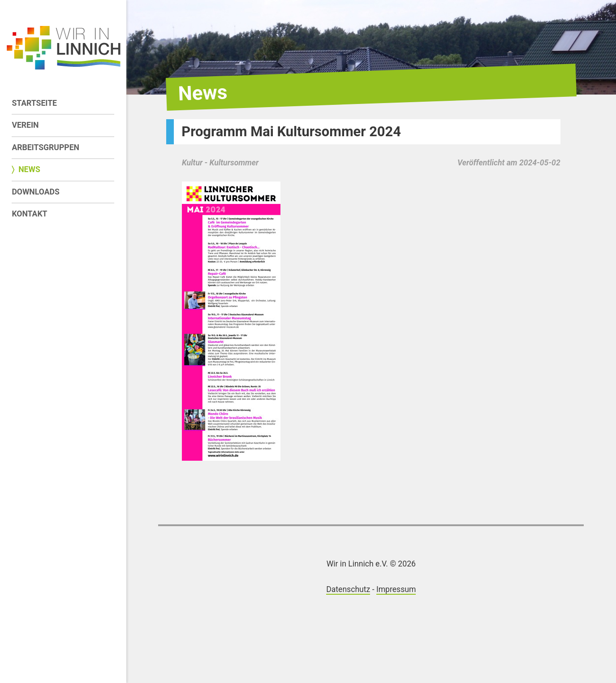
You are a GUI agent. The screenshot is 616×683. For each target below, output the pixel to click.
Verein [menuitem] (25, 125)
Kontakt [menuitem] (29, 214)
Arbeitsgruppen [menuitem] (45, 147)
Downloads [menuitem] (35, 192)
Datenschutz (348, 589)
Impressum (396, 589)
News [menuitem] (29, 169)
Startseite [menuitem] (34, 103)
